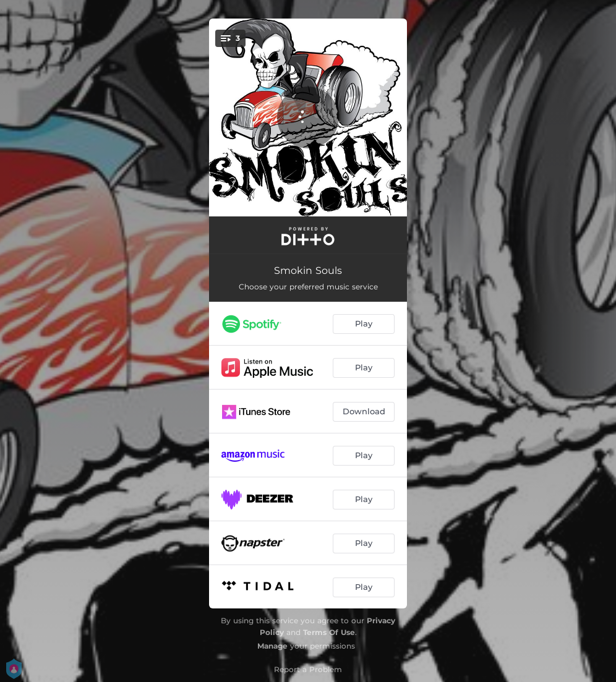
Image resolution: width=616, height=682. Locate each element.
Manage (272, 646)
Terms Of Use (329, 632)
